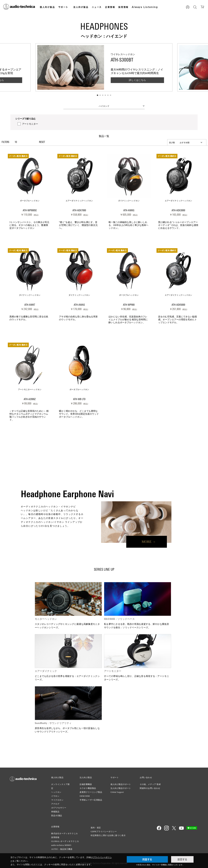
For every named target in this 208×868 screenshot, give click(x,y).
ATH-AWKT (30, 305)
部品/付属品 (57, 816)
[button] (97, 95)
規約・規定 (96, 828)
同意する (147, 859)
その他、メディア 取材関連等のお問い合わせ (150, 786)
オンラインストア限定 (60, 786)
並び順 (172, 143)
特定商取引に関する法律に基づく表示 (108, 835)
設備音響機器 (86, 784)
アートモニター (30, 124)
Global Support (117, 792)
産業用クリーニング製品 (91, 792)
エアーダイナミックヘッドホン (79, 201)
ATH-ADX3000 (178, 211)
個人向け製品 (47, 7)
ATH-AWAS (79, 305)
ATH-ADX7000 (79, 211)
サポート (63, 7)
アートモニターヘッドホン (30, 389)
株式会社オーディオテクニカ (65, 833)
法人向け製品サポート (121, 788)
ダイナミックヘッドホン (129, 201)
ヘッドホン (56, 792)
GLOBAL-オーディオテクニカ (65, 841)
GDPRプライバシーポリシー (104, 832)
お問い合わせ (146, 778)
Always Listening (145, 7)
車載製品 (55, 812)
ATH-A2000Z (30, 399)
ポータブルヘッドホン (30, 201)
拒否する (182, 859)
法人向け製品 (81, 7)
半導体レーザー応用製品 (91, 800)
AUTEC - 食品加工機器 (62, 849)
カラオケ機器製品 (88, 788)
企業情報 (110, 7)
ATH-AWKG (129, 211)
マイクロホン (57, 800)
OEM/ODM (85, 796)
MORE (147, 542)
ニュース (97, 7)
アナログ (55, 804)
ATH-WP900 (129, 305)
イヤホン (55, 796)
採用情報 (123, 7)
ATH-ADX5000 (178, 305)
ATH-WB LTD (79, 399)
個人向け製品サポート (121, 784)
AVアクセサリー (59, 808)
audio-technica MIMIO (61, 845)
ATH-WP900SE (30, 211)
